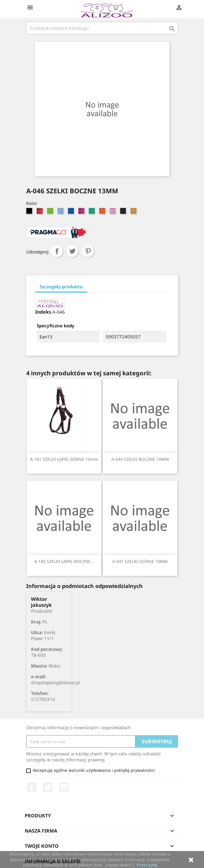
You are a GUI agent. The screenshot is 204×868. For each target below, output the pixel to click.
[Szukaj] (102, 28)
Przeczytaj (147, 865)
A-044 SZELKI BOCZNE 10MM (140, 459)
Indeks (43, 312)
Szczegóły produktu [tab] (61, 287)
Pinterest (88, 251)
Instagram (64, 787)
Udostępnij (57, 251)
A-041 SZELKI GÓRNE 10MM (140, 561)
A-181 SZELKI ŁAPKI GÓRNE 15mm (64, 459)
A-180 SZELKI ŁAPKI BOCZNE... (64, 561)
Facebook (32, 787)
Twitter (48, 787)
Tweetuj (72, 251)
